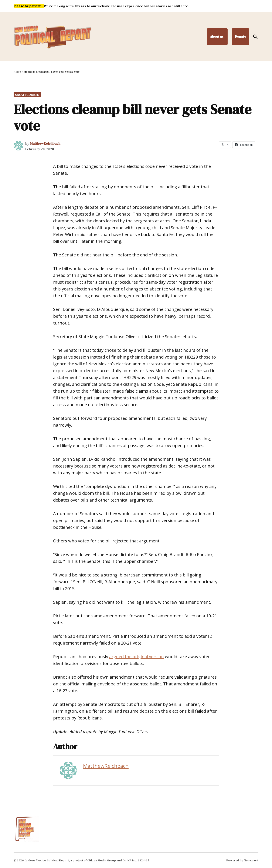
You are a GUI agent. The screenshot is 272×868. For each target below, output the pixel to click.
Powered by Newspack (242, 860)
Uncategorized (27, 95)
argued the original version (137, 657)
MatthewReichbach (45, 143)
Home (17, 72)
